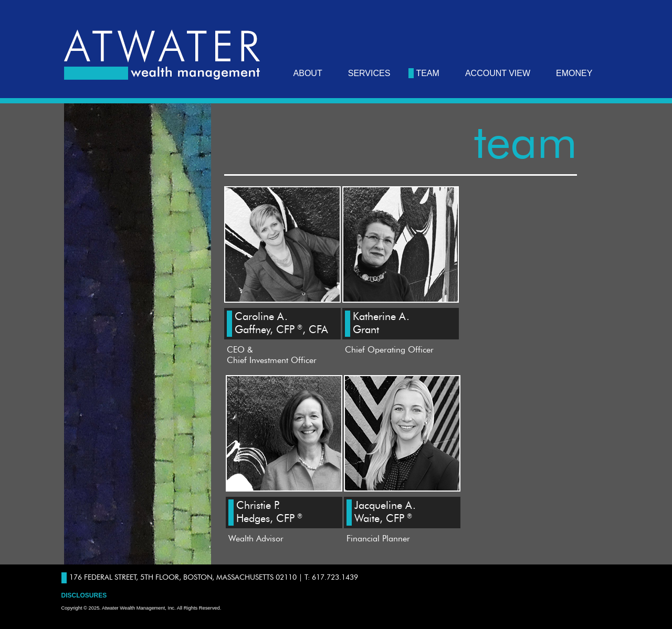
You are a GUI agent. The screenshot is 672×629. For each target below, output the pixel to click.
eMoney (574, 73)
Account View (498, 73)
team (427, 73)
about (308, 73)
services (369, 73)
